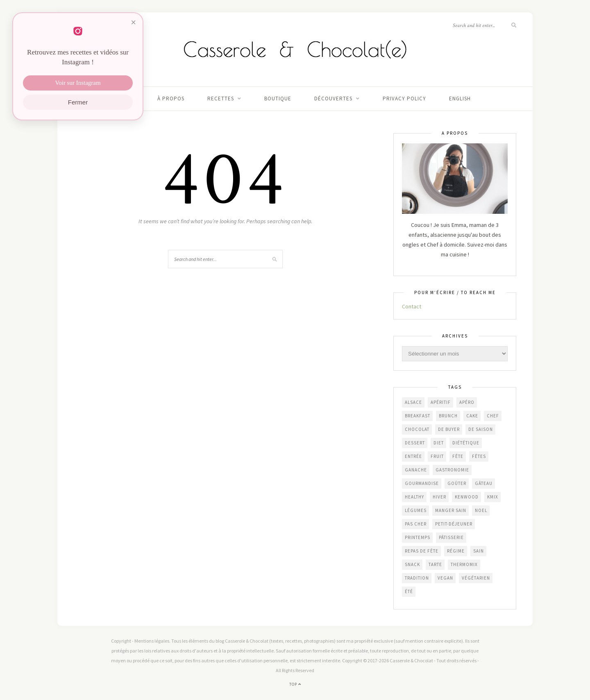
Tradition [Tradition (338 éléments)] (417, 578)
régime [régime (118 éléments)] (456, 551)
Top (295, 684)
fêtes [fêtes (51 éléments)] (479, 456)
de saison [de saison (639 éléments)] (481, 429)
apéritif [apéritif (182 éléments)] (441, 402)
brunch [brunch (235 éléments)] (448, 416)
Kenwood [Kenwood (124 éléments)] (467, 497)
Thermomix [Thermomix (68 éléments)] (464, 564)
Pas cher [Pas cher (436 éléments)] (416, 524)
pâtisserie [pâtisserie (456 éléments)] (451, 537)
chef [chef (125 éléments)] (493, 416)
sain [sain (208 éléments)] (479, 551)
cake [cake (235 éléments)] (472, 416)
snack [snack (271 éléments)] (412, 564)
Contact (412, 306)
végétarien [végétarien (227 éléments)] (476, 578)
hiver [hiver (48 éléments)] (439, 497)
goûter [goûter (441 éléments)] (457, 483)
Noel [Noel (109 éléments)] (481, 510)
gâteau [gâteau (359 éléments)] (484, 483)
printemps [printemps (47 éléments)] (418, 537)
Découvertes (333, 99)
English (460, 99)
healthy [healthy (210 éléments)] (414, 497)
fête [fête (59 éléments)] (458, 456)
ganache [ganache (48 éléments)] (416, 470)
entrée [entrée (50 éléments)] (413, 456)
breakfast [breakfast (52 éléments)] (418, 416)
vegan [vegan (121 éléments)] (445, 578)
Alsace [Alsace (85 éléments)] (413, 402)
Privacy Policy (404, 99)
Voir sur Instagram (78, 83)
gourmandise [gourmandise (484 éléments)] (422, 483)
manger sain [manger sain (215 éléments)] (451, 510)
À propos (171, 99)
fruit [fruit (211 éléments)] (437, 456)
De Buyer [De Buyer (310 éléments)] (449, 429)
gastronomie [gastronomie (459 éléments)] (452, 470)
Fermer (78, 103)
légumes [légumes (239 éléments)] (416, 510)
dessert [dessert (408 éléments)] (415, 443)
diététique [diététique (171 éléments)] (466, 443)
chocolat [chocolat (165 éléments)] (417, 429)
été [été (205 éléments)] (409, 591)
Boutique (278, 99)
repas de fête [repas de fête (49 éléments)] (422, 551)
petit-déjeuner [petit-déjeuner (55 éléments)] (454, 524)
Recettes (221, 99)
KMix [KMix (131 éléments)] (493, 497)
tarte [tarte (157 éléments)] (435, 564)
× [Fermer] (133, 23)
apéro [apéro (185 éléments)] (467, 402)
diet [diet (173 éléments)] (439, 443)
